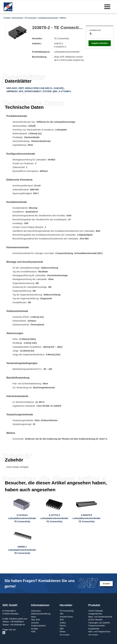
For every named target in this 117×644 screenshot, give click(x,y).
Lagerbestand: (95, 30)
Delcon (63, 626)
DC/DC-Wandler (95, 620)
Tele (62, 614)
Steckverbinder (18, 18)
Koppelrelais (94, 629)
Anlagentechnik (95, 614)
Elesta (62, 632)
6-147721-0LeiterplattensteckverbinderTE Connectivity (54, 518)
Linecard (35, 623)
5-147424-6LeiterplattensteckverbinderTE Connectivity (22, 518)
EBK (62, 629)
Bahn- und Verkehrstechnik (100, 617)
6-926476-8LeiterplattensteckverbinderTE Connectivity (87, 518)
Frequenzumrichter (97, 626)
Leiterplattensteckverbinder (48, 18)
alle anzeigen (65, 635)
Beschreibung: (39, 57)
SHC (62, 620)
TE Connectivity (30, 18)
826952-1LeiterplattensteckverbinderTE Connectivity (22, 550)
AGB (33, 632)
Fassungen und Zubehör (99, 623)
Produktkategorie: (41, 52)
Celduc (63, 623)
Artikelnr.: (37, 44)
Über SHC (36, 620)
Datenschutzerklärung (41, 614)
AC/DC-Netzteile (96, 611)
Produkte (7, 18)
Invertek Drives (66, 617)
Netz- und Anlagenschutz (99, 632)
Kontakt (106, 584)
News (34, 617)
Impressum (36, 611)
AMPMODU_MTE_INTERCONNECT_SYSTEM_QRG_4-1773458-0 (39, 91)
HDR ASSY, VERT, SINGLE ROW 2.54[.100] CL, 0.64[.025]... (36, 88)
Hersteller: (37, 38)
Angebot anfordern (100, 43)
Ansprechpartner (38, 626)
